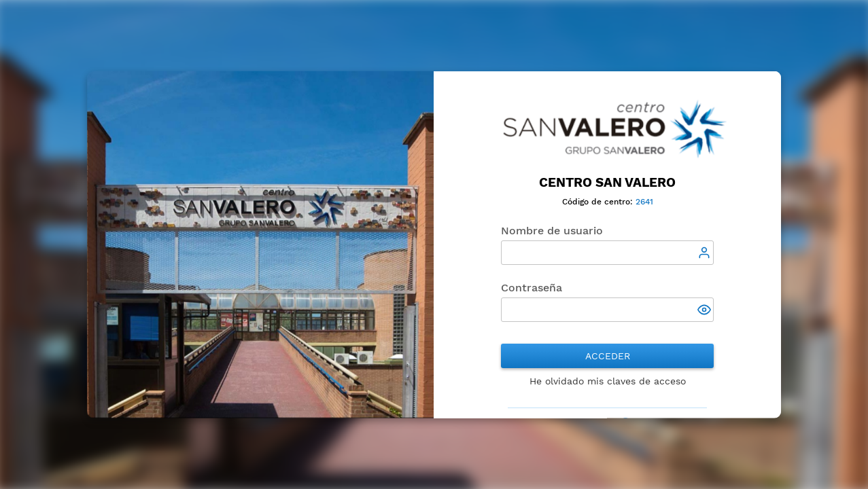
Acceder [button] (608, 356)
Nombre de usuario (552, 231)
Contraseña (532, 288)
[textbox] (607, 253)
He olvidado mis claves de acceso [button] (608, 381)
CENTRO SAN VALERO (607, 182)
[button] (706, 311)
